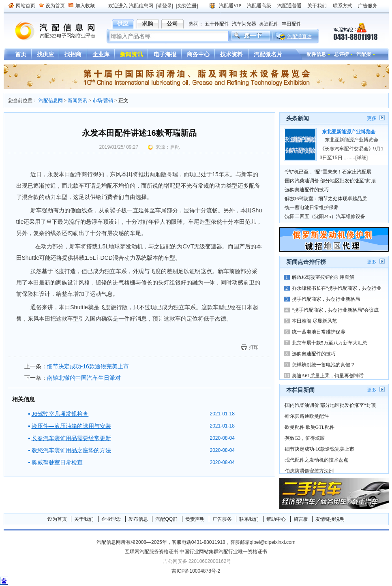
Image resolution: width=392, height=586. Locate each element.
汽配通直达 (300, 36)
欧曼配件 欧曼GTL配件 (310, 427)
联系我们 (249, 519)
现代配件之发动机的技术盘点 (317, 460)
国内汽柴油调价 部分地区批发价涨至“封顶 (330, 181)
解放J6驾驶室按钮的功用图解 (323, 277)
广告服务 (368, 6)
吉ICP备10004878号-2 (196, 571)
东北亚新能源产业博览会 (349, 132)
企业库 (101, 54)
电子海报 (165, 54)
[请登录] (165, 6)
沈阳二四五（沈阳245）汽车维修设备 (325, 216)
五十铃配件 (217, 24)
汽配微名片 (268, 54)
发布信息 (138, 519)
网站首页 (26, 6)
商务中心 (198, 54)
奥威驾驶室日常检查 (57, 462)
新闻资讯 (131, 54)
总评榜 (341, 54)
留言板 (301, 519)
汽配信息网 (50, 31)
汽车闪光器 (244, 24)
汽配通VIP (230, 6)
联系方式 (343, 6)
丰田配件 (291, 24)
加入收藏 (85, 6)
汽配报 (364, 54)
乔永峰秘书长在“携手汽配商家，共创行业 (337, 288)
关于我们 (317, 6)
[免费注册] (187, 6)
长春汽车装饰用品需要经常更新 (71, 438)
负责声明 (195, 519)
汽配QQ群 (166, 519)
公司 (172, 24)
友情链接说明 (330, 519)
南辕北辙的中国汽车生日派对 (84, 378)
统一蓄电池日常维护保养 (312, 207)
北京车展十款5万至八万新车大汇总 (330, 343)
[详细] (362, 158)
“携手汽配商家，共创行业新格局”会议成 (335, 310)
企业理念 (111, 519)
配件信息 (316, 54)
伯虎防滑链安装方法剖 (309, 471)
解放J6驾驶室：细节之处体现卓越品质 (326, 199)
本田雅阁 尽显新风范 (314, 321)
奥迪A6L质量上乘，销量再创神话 (328, 376)
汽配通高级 (259, 6)
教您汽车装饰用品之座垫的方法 (71, 450)
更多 (372, 118)
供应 (123, 24)
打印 (254, 347)
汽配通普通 (289, 6)
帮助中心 (276, 519)
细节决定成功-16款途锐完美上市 (88, 366)
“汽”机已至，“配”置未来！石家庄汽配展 (328, 172)
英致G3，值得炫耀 (305, 438)
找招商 (73, 54)
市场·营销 (103, 101)
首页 (21, 54)
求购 (148, 24)
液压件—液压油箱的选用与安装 (71, 426)
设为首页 (55, 6)
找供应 (45, 54)
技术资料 (231, 54)
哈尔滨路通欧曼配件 (307, 416)
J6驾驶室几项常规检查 (60, 414)
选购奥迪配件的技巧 (307, 190)
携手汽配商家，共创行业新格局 (326, 299)
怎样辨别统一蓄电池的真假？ (323, 365)
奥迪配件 (269, 24)
